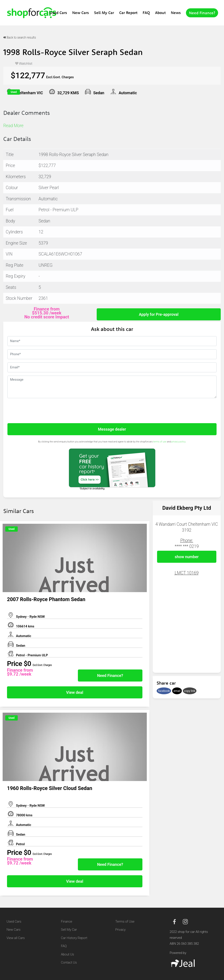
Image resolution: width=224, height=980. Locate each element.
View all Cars (16, 938)
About (160, 13)
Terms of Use (125, 921)
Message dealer (112, 429)
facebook (164, 691)
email (177, 691)
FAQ (146, 13)
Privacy (120, 930)
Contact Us (69, 962)
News (176, 13)
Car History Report (74, 938)
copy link (190, 691)
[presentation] (41, 410)
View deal (75, 692)
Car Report (128, 13)
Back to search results (20, 37)
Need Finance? (202, 13)
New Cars (80, 13)
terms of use (160, 442)
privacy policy (178, 442)
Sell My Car (104, 13)
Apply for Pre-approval (159, 314)
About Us (68, 954)
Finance (67, 921)
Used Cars (58, 13)
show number (187, 557)
